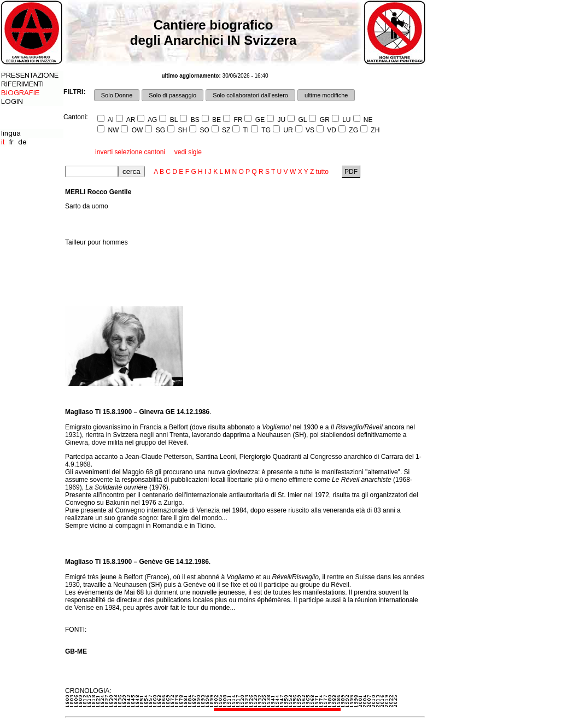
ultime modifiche (326, 95)
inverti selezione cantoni (130, 152)
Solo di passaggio (172, 95)
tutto (322, 172)
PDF (351, 172)
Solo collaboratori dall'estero (250, 95)
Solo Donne (117, 95)
